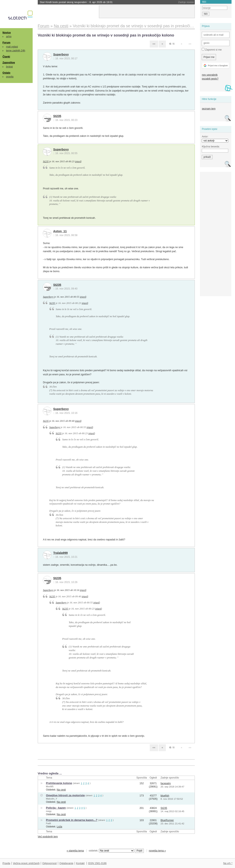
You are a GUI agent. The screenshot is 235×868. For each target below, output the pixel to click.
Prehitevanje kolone (59, 783)
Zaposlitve (9, 63)
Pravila (6, 863)
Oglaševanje (66, 863)
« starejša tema (75, 851)
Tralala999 (60, 553)
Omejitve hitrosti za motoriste (65, 795)
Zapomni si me (212, 50)
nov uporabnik (210, 75)
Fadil (48, 823)
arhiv (9, 36)
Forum (6, 43)
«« (154, 44)
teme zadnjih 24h (16, 51)
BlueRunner (167, 820)
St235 (57, 116)
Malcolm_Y (52, 799)
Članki (6, 57)
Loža (59, 827)
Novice (7, 33)
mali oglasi (12, 47)
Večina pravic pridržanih (26, 863)
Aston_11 (60, 231)
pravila (10, 77)
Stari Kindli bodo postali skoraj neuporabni (76, 2)
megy (49, 811)
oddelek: (111, 851)
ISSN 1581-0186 (97, 863)
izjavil (78, 161)
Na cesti (61, 790)
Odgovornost (49, 863)
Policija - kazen (56, 808)
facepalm (166, 783)
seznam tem (209, 109)
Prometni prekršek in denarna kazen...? (72, 820)
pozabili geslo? (210, 79)
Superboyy (61, 54)
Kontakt (80, 863)
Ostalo (6, 73)
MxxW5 (50, 786)
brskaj (9, 67)
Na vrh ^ (228, 863)
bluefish (165, 796)
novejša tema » (157, 851)
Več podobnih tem (48, 837)
